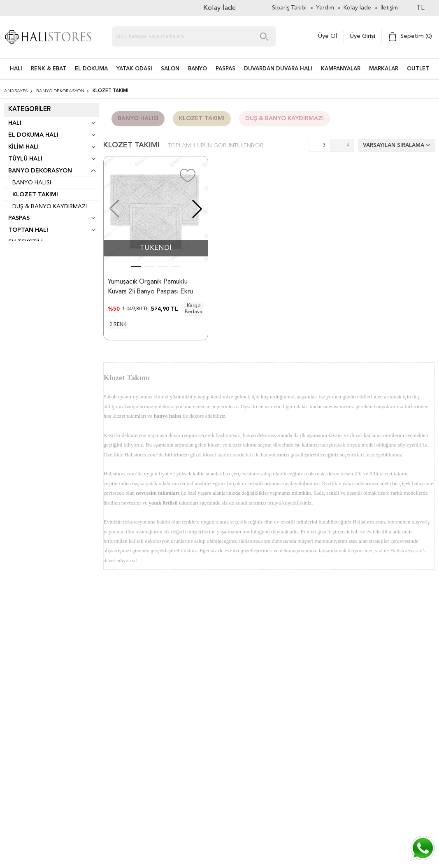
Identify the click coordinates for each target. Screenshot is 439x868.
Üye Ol (328, 36)
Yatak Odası (134, 69)
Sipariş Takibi (289, 8)
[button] (197, 209)
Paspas (19, 218)
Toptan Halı (28, 230)
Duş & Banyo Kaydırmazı (50, 207)
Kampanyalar (341, 69)
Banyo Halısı (32, 183)
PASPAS (225, 69)
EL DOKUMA (91, 69)
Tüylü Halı (25, 159)
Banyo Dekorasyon (40, 171)
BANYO (197, 69)
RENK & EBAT (49, 69)
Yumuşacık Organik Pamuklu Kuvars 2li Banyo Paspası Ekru (150, 287)
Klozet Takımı (35, 195)
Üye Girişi (362, 36)
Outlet (418, 69)
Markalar (384, 69)
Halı (15, 123)
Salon (170, 69)
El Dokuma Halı (33, 135)
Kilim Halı (23, 147)
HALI (16, 69)
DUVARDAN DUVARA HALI (278, 69)
